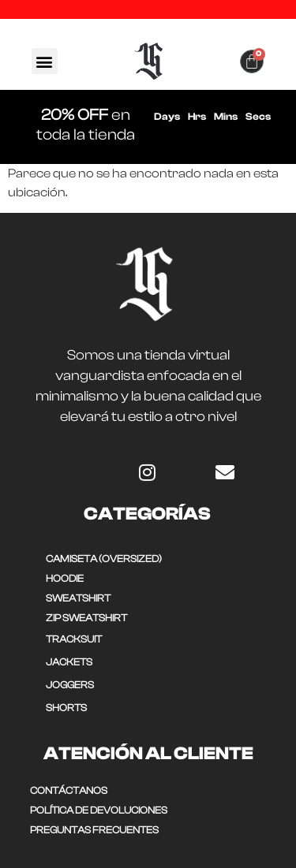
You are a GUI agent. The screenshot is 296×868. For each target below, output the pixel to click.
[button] (45, 61)
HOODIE (65, 578)
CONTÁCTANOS (69, 790)
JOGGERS (70, 685)
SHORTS (66, 708)
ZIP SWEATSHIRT (86, 618)
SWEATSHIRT (78, 598)
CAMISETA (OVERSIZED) (104, 559)
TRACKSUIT (74, 639)
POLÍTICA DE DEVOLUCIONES (99, 810)
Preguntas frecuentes (94, 830)
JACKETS (69, 662)
